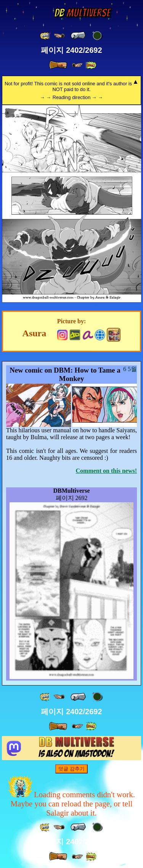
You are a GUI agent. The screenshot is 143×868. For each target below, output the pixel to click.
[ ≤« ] (59, 36)
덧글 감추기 (71, 769)
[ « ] (78, 36)
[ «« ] (45, 36)
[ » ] (58, 65)
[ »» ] (91, 65)
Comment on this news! (106, 471)
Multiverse (82, 13)
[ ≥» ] (77, 65)
